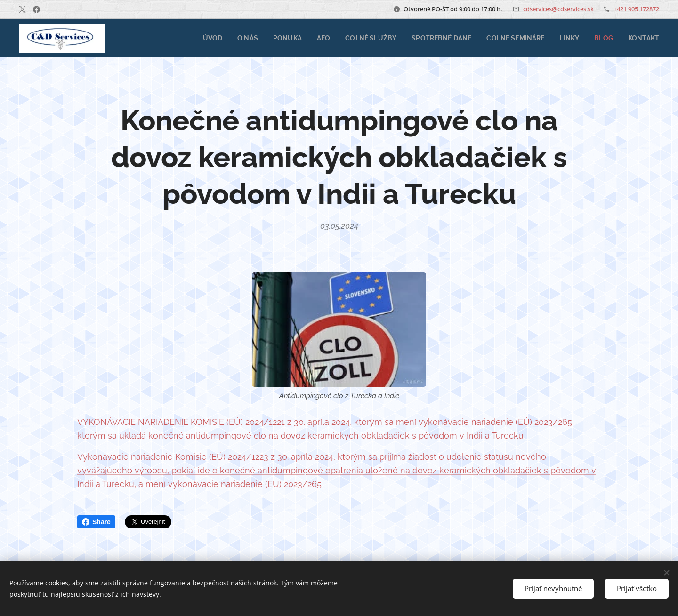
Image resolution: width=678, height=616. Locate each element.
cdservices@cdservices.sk (558, 9)
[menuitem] (197, 38)
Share (96, 522)
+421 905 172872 (636, 9)
